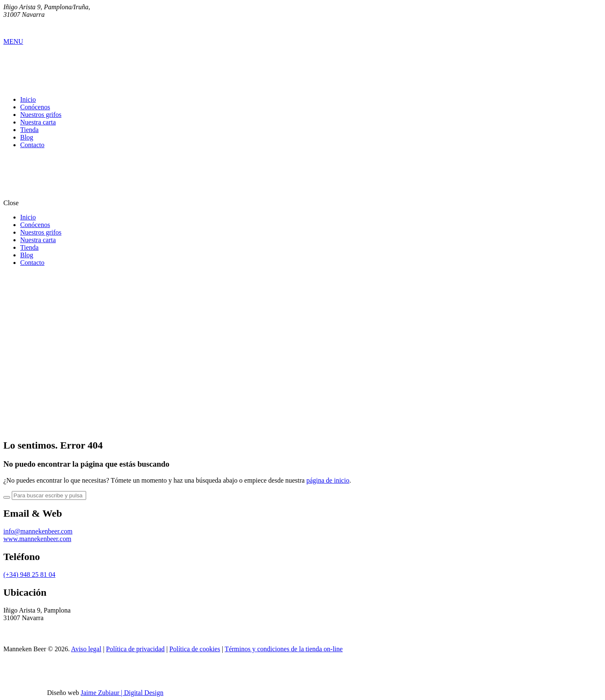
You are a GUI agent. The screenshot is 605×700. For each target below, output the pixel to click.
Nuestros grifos (41, 115)
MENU (13, 41)
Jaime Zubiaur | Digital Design (122, 693)
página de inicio (328, 480)
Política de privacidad (135, 649)
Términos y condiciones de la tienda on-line (284, 649)
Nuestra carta (38, 122)
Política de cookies (195, 649)
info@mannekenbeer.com (38, 531)
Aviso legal (86, 649)
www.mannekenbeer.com (37, 539)
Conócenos (35, 107)
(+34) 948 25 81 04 (29, 575)
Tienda (29, 130)
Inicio (28, 99)
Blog (27, 137)
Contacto (32, 145)
